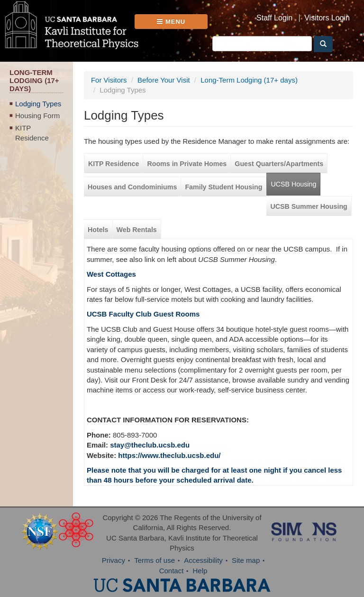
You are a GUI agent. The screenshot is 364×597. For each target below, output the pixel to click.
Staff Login (274, 18)
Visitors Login (327, 18)
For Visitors (109, 80)
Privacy (114, 560)
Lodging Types (38, 104)
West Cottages (111, 274)
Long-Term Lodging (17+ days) (249, 80)
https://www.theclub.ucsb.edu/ (169, 455)
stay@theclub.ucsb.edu (150, 445)
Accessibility (203, 560)
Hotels (98, 230)
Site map (246, 560)
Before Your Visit (164, 80)
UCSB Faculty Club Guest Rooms (143, 314)
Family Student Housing (223, 187)
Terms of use (155, 560)
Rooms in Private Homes (187, 164)
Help (200, 571)
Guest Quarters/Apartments (279, 164)
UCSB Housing (293, 184)
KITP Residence (32, 133)
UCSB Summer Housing (309, 206)
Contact (172, 571)
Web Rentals (137, 230)
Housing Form (37, 116)
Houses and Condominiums (132, 187)
